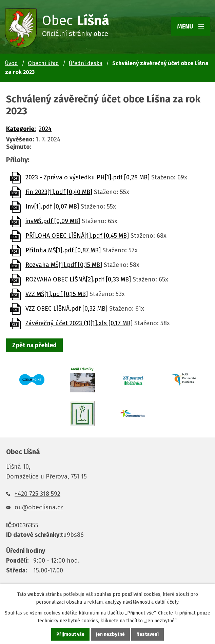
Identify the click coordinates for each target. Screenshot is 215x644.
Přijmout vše (70, 634)
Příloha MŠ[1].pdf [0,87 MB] (63, 250)
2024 (45, 129)
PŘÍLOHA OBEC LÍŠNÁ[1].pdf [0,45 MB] (77, 236)
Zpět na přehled (34, 345)
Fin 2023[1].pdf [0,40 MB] (59, 192)
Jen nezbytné (110, 634)
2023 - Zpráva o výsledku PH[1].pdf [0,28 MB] (87, 177)
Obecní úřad (43, 63)
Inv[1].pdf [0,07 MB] (52, 207)
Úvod (12, 63)
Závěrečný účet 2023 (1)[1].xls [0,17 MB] (79, 323)
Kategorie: (21, 129)
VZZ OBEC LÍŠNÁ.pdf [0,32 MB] (66, 309)
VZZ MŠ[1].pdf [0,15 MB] (57, 294)
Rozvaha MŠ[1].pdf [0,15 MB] (64, 265)
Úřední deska (86, 63)
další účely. (167, 602)
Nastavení (148, 634)
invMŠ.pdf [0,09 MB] (53, 221)
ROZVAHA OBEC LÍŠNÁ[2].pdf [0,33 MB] (78, 279)
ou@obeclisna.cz (39, 507)
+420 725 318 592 (37, 494)
